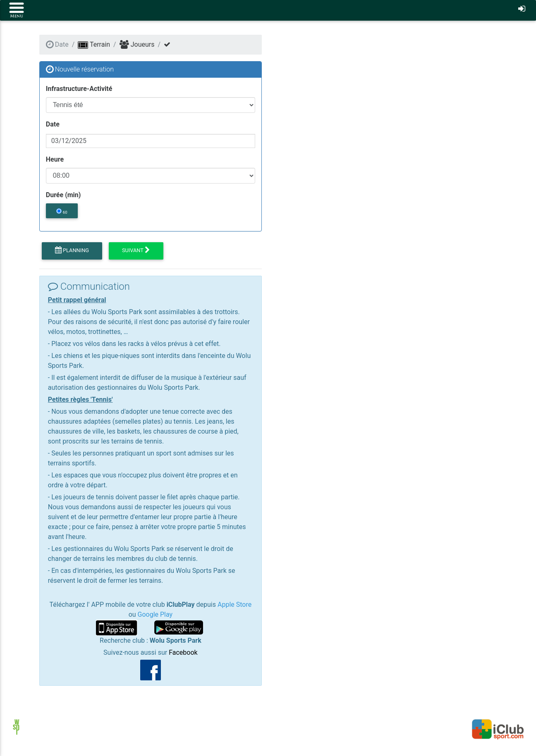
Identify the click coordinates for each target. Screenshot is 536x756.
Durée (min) (63, 195)
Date (53, 124)
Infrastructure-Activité (79, 89)
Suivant (136, 250)
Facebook (183, 652)
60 (62, 211)
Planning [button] (72, 250)
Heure (55, 159)
